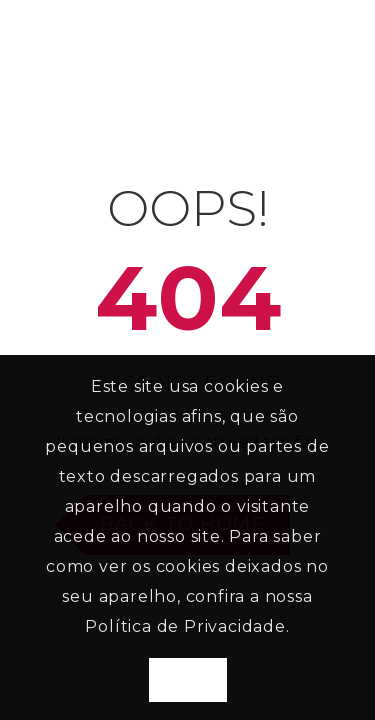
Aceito (188, 680)
